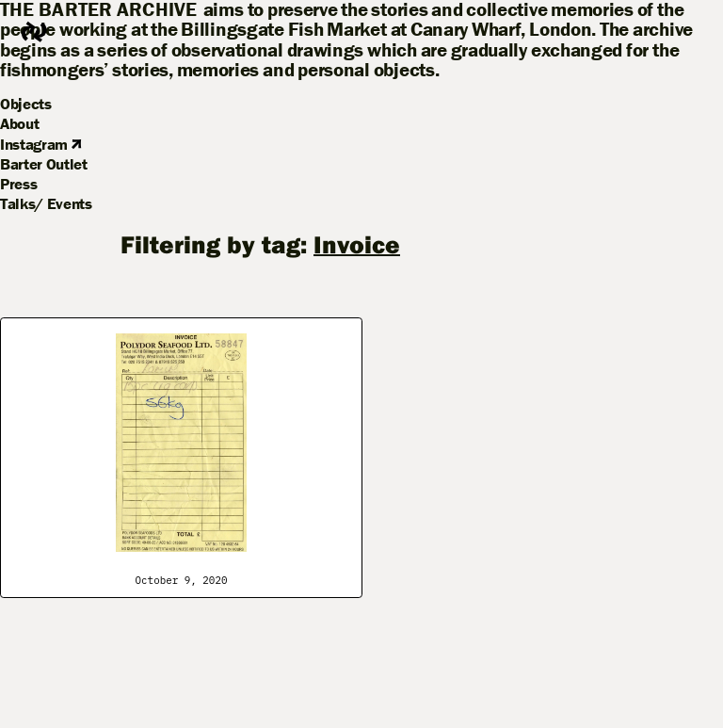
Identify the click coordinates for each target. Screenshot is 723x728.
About (19, 123)
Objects (26, 104)
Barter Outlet (44, 164)
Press (18, 184)
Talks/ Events (46, 203)
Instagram (40, 144)
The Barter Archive (99, 10)
